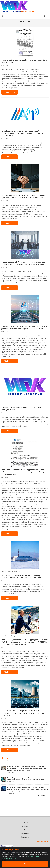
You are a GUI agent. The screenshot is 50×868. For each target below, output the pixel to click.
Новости (25, 822)
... (11, 758)
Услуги (25, 830)
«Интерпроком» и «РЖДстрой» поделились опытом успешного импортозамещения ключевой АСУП (24, 327)
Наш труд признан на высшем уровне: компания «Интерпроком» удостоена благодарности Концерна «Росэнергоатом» (25, 472)
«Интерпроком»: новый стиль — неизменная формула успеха (21, 409)
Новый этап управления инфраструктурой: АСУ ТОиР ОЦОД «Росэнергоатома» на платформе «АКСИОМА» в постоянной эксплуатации (25, 642)
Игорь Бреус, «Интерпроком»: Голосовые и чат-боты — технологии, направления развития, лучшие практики (27, 779)
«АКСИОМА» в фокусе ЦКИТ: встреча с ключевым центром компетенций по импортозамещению (23, 196)
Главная (4, 25)
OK (25, 864)
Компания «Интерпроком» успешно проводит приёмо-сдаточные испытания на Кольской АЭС (22, 576)
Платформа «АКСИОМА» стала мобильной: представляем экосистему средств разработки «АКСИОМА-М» (22, 133)
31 (13, 758)
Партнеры (25, 833)
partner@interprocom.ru (41, 841)
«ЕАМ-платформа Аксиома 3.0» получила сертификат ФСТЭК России (25, 61)
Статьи (25, 826)
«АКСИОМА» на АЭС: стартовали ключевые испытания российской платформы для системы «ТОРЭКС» (23, 713)
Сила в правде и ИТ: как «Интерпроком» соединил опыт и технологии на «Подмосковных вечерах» (24, 263)
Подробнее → (9, 92)
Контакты (25, 837)
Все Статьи (42, 796)
